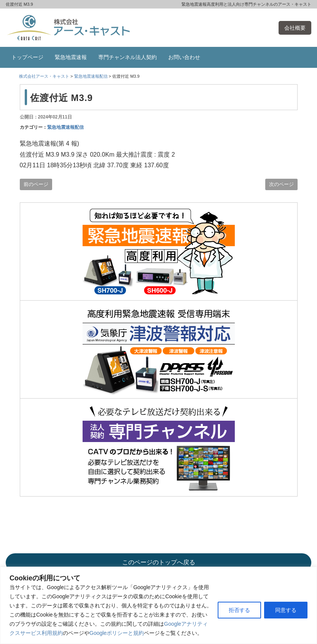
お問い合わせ (184, 57)
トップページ (27, 57)
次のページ (281, 184)
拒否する (239, 610)
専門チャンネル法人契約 (127, 57)
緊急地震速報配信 (65, 127)
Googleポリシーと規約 (117, 633)
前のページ (36, 184)
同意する (286, 610)
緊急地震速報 (71, 57)
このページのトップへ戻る (159, 562)
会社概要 (295, 28)
